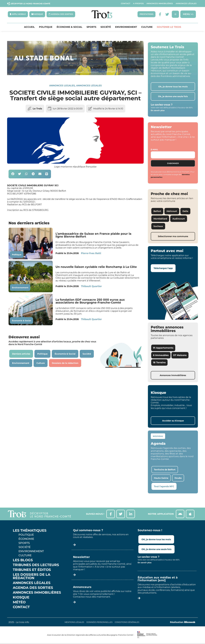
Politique (46, 27)
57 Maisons (180, 355)
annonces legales (62, 86)
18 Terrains (159, 362)
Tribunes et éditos (32, 570)
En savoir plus (158, 110)
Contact (126, 3)
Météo (19, 602)
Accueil (29, 27)
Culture (147, 27)
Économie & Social (69, 27)
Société (106, 27)
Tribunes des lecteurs (36, 565)
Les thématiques (30, 531)
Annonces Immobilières (160, 3)
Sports (91, 27)
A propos (138, 3)
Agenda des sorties (33, 588)
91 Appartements (163, 348)
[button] (13, 174)
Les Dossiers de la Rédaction (32, 576)
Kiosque (21, 597)
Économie (26, 539)
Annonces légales (186, 3)
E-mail (154, 150)
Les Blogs (23, 560)
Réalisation (183, 622)
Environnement (126, 27)
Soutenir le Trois (169, 27)
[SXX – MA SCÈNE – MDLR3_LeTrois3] (75, 74)
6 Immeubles (161, 355)
